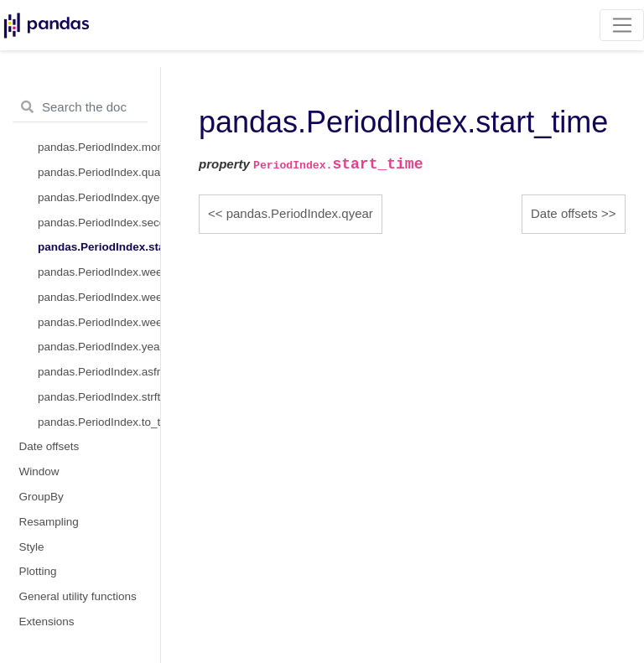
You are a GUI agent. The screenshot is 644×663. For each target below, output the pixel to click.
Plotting (38, 571)
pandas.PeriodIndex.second (99, 223)
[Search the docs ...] (80, 107)
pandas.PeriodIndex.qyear (99, 197)
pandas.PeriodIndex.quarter (99, 172)
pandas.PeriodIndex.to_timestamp (99, 422)
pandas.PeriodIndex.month (99, 147)
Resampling (49, 522)
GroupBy (42, 497)
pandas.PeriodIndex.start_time (99, 247)
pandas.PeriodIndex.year (99, 347)
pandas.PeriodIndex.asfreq (99, 372)
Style (32, 547)
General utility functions (78, 596)
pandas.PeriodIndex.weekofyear (99, 322)
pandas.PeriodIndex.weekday (99, 297)
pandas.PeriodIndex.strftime (99, 397)
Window (39, 471)
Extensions (47, 622)
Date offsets (49, 446)
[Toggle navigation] (622, 25)
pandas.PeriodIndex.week (99, 272)
